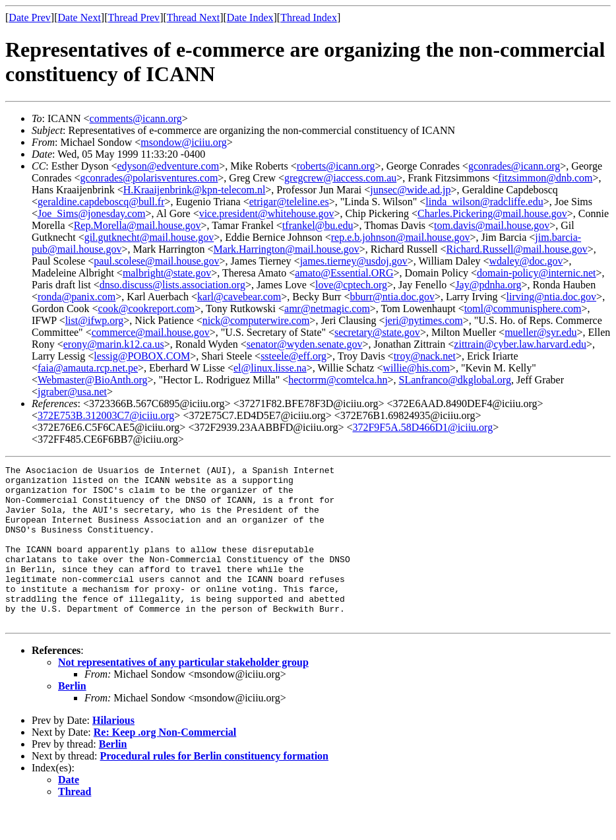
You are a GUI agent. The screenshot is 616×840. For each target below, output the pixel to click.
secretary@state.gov (377, 332)
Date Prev (30, 17)
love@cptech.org (351, 285)
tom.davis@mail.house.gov (492, 225)
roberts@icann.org (336, 166)
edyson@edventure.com (168, 166)
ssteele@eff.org (293, 356)
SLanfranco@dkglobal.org (455, 380)
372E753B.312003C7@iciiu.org (106, 415)
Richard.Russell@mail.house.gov (517, 249)
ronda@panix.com (77, 297)
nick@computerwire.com (256, 320)
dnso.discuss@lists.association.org (172, 285)
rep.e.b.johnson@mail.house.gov (401, 237)
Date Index (250, 17)
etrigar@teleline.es (289, 202)
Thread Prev (134, 17)
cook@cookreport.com (147, 308)
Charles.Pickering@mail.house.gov (492, 213)
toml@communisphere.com (523, 308)
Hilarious (113, 752)
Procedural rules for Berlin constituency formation (214, 788)
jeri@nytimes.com (423, 320)
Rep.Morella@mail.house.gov (138, 225)
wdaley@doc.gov (526, 261)
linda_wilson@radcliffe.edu (484, 202)
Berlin (72, 718)
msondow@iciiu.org (183, 142)
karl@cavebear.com (239, 297)
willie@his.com (416, 368)
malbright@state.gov (167, 273)
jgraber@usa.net (72, 392)
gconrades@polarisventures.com (149, 178)
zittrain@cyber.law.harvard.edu (520, 344)
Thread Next (193, 17)
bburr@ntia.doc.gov (392, 297)
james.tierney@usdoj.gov (354, 261)
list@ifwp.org (95, 320)
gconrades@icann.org (514, 166)
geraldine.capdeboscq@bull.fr (101, 202)
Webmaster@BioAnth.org (92, 380)
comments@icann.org (136, 118)
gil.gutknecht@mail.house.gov (149, 237)
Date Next (79, 17)
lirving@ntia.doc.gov (552, 297)
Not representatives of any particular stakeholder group (183, 694)
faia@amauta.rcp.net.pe (88, 368)
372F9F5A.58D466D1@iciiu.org (422, 427)
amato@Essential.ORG (344, 273)
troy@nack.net (425, 356)
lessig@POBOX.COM (142, 356)
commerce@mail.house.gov (151, 332)
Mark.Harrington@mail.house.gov (286, 249)
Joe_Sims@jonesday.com (91, 213)
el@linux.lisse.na (270, 368)
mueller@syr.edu (540, 332)
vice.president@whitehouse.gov (267, 213)
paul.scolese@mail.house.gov (156, 261)
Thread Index (309, 17)
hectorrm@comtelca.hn (338, 380)
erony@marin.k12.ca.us (114, 344)
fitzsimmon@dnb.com (545, 178)
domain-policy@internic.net (536, 273)
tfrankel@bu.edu (318, 225)
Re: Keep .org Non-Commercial (165, 764)
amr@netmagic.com (327, 308)
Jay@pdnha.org (488, 285)
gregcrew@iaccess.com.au (340, 178)
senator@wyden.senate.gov (305, 344)
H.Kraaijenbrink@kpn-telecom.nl (195, 190)
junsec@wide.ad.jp (410, 190)
